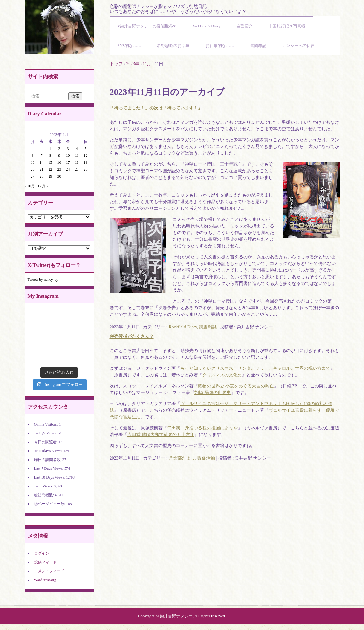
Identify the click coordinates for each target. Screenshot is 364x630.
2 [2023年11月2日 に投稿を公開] (59, 149)
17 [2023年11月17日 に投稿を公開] (68, 162)
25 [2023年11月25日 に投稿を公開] (77, 169)
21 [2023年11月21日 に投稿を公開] (42, 169)
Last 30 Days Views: (50, 477)
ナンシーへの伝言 (298, 46)
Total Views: (44, 486)
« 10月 (30, 186)
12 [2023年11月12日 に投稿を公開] (86, 156)
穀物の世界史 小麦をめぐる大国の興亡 (236, 386)
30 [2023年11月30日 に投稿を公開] (59, 176)
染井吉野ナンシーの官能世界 (59, 27)
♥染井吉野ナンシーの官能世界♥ (147, 26)
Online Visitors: (46, 424)
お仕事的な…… (220, 46)
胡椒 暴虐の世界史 (213, 393)
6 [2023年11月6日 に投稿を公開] (33, 156)
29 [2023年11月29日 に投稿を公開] (50, 176)
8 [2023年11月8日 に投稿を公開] (50, 156)
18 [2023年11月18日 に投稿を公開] (77, 162)
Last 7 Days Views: (49, 468)
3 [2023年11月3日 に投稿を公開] (68, 149)
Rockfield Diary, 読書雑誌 (193, 327)
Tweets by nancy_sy (43, 280)
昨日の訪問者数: (48, 460)
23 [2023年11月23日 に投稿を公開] (59, 169)
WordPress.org (45, 580)
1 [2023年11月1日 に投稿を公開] (50, 149)
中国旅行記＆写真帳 (287, 26)
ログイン (42, 553)
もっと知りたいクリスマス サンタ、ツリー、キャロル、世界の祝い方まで (255, 368)
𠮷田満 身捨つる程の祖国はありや (202, 428)
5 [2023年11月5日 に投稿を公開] (86, 149)
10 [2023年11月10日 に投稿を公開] (68, 156)
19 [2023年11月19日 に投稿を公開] (86, 162)
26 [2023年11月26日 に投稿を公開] (86, 169)
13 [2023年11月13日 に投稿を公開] (33, 162)
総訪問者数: (44, 495)
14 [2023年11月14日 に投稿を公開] (42, 162)
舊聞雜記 (258, 46)
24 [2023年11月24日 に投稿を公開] (68, 169)
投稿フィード (45, 562)
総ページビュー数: (50, 504)
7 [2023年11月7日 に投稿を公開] (42, 156)
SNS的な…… (130, 46)
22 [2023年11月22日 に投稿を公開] (50, 169)
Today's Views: (46, 433)
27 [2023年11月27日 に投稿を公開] (33, 176)
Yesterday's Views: (49, 451)
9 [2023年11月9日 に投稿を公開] (59, 156)
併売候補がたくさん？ (132, 336)
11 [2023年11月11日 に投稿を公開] (77, 156)
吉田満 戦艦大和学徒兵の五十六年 (161, 435)
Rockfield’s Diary (206, 26)
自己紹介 (245, 26)
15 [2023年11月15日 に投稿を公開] (50, 162)
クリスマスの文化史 (222, 375)
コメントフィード (49, 571)
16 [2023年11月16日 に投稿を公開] (59, 162)
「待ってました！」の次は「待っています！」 (156, 108)
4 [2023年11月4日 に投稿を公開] (77, 149)
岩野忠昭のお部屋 (173, 46)
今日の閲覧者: (46, 442)
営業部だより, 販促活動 (192, 458)
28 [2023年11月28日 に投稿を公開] (42, 176)
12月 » (43, 186)
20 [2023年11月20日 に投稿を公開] (33, 169)
